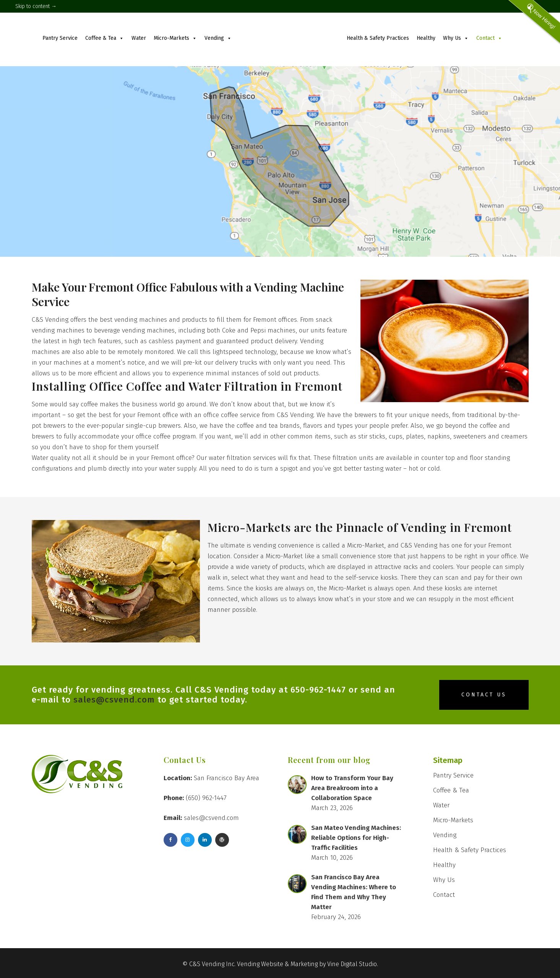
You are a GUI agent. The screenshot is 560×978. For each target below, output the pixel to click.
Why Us (456, 38)
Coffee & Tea (105, 38)
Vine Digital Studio (352, 964)
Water (139, 38)
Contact (489, 38)
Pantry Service (60, 38)
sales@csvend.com (114, 700)
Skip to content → (36, 6)
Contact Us (484, 695)
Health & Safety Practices (378, 38)
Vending (218, 38)
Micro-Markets (175, 38)
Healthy (426, 38)
